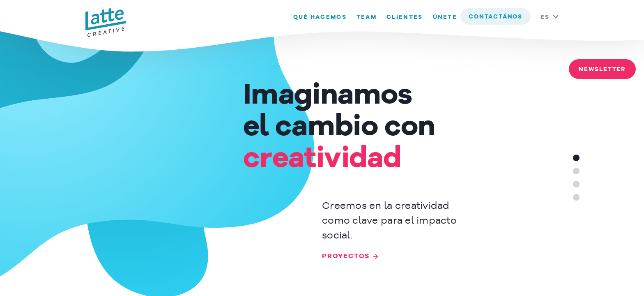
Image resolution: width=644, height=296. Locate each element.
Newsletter (602, 69)
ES (545, 17)
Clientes (405, 17)
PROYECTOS (346, 257)
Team (367, 17)
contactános (496, 17)
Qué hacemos (320, 17)
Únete (445, 17)
